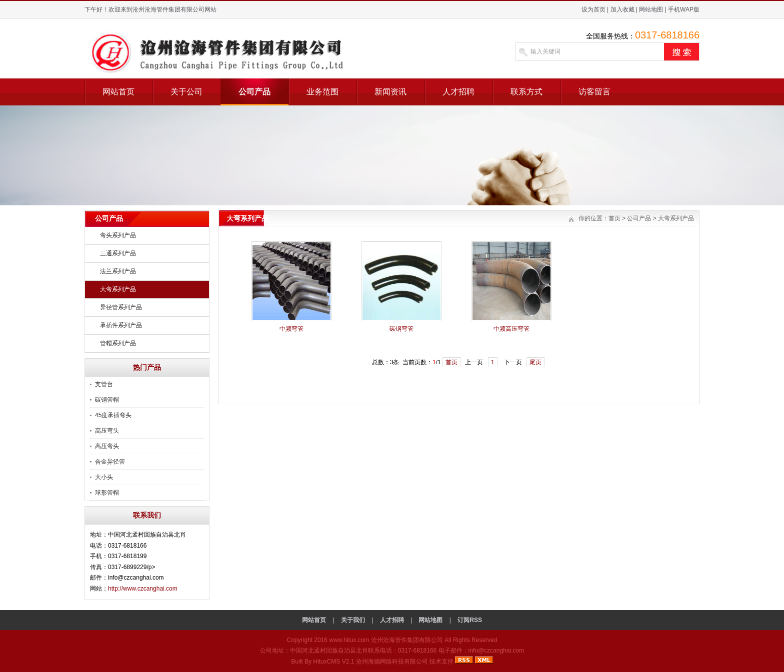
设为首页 (593, 9)
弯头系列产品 (118, 235)
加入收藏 (622, 9)
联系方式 (526, 92)
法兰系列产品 (118, 271)
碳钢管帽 (107, 400)
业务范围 (322, 92)
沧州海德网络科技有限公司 (392, 662)
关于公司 (186, 92)
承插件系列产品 (121, 325)
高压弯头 (107, 431)
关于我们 (353, 620)
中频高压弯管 (511, 329)
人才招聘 (458, 92)
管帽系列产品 (118, 343)
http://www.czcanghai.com (143, 589)
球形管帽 (107, 493)
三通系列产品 (118, 253)
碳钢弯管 (401, 329)
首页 (614, 218)
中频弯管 (291, 329)
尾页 (535, 362)
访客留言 (594, 92)
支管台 (104, 384)
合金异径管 (110, 462)
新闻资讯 (390, 92)
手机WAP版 (684, 9)
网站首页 (118, 92)
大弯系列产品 (118, 289)
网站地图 (651, 9)
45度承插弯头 (113, 415)
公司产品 (254, 92)
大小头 (104, 477)
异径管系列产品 (121, 307)
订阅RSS (470, 620)
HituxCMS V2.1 (333, 662)
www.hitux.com (349, 640)
